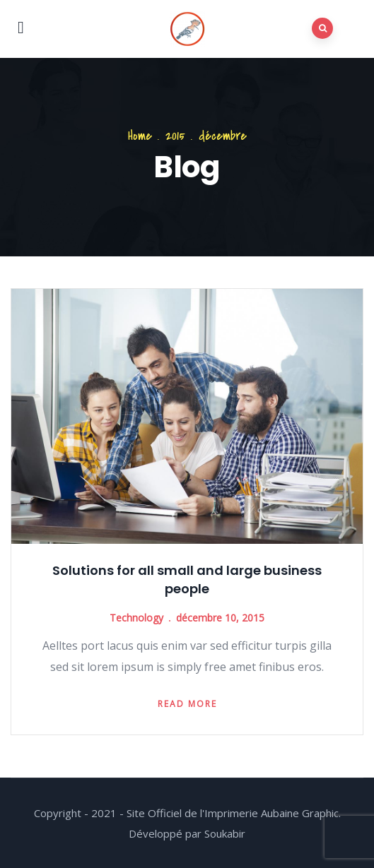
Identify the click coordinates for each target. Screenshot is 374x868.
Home (140, 136)
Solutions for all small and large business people (187, 579)
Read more (187, 704)
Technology (136, 618)
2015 (175, 136)
